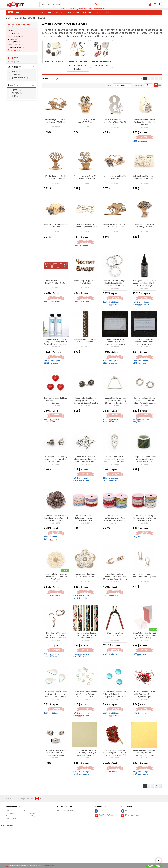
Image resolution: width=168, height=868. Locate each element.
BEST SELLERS (73, 12)
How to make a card (54, 61)
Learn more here (48, 866)
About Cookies (11, 818)
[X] (7, 866)
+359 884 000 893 (99, 9)
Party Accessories (16, 45)
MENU (13, 12)
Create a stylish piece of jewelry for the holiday (78, 65)
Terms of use (11, 816)
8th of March (14, 50)
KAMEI (15, 96)
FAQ (25, 810)
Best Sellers (17, 75)
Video (108, 12)
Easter (12, 31)
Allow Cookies (154, 866)
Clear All (18, 62)
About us (9, 810)
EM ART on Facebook (104, 811)
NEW (41, 12)
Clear (33, 67)
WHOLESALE (88, 12)
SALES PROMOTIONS (55, 12)
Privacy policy (11, 813)
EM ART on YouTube (104, 815)
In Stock (16, 72)
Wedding (13, 39)
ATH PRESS (17, 93)
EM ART (16, 90)
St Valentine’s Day (16, 47)
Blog (99, 12)
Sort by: (109, 85)
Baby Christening (16, 36)
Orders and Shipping (30, 816)
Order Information (30, 813)
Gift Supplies (14, 42)
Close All (11, 27)
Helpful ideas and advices (66, 810)
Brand (12, 85)
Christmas (14, 33)
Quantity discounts (20, 78)
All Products (15, 67)
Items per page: (139, 85)
